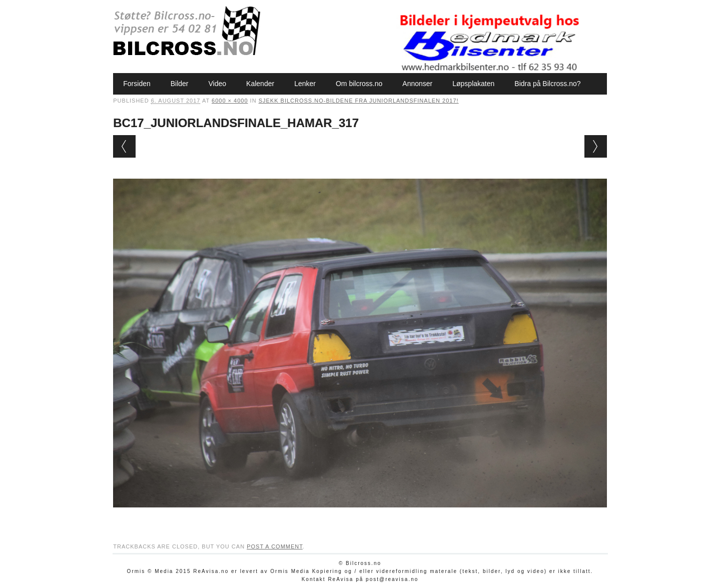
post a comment (275, 546)
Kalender (260, 84)
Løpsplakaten (473, 84)
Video (218, 84)
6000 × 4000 (230, 101)
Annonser (417, 84)
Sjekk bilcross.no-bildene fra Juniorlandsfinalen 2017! (359, 101)
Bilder (180, 84)
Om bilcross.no (359, 84)
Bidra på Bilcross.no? (547, 84)
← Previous (124, 146)
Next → (596, 146)
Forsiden (137, 84)
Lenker (305, 84)
